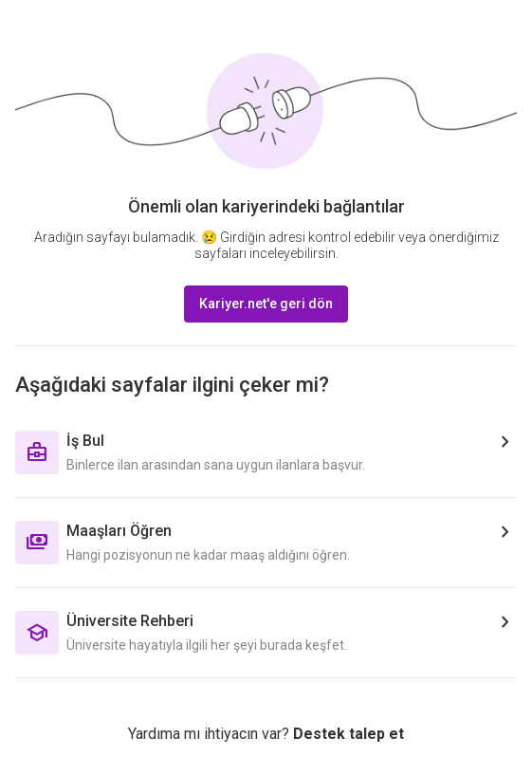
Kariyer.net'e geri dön (266, 304)
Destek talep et (349, 734)
